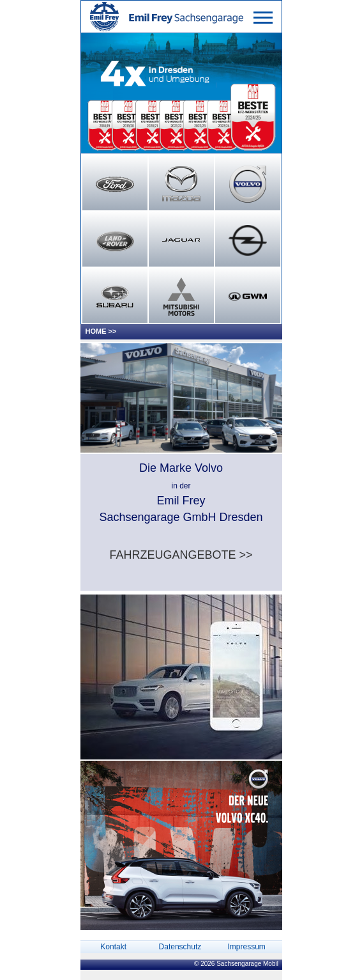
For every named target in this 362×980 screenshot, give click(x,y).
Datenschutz (180, 947)
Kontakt (113, 947)
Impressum (246, 947)
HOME (96, 331)
